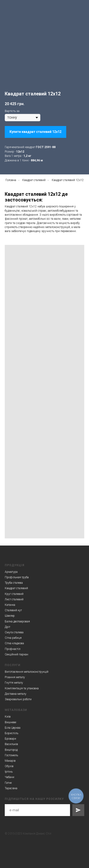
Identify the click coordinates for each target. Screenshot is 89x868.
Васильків (11, 744)
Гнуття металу (14, 683)
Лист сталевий (14, 599)
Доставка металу (16, 694)
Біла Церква (13, 728)
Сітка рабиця (13, 638)
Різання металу (15, 677)
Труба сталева (14, 583)
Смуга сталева (14, 632)
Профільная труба (17, 577)
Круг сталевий (14, 594)
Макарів (10, 761)
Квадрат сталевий (34, 180)
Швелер (10, 616)
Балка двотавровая (17, 621)
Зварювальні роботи (18, 699)
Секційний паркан (16, 654)
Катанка (10, 605)
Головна (11, 180)
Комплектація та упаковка (22, 688)
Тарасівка (11, 788)
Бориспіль (12, 733)
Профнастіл (13, 649)
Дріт (7, 627)
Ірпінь (9, 772)
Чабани (9, 777)
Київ (8, 717)
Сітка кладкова (14, 643)
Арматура (11, 572)
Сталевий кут (13, 610)
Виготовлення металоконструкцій (27, 672)
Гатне (8, 783)
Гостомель (11, 755)
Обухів (9, 766)
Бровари (10, 739)
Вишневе (10, 722)
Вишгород (11, 750)
